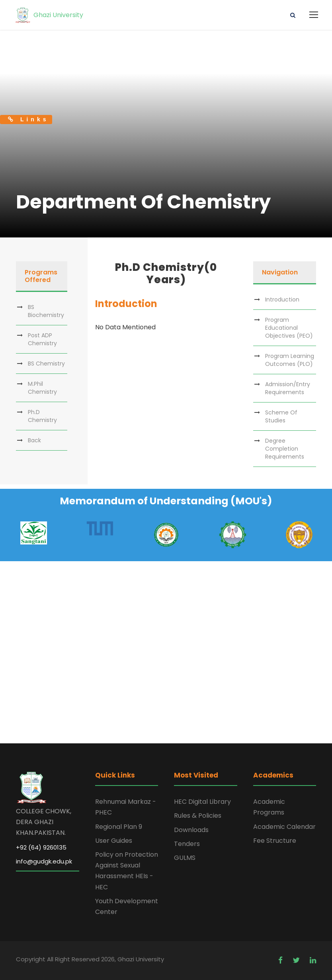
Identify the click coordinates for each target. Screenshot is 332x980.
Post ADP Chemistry (42, 339)
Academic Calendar (284, 827)
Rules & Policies (198, 816)
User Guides (114, 841)
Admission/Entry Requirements (288, 388)
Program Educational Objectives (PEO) (289, 328)
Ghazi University (49, 15)
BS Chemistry (46, 364)
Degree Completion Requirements (285, 449)
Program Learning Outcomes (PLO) (290, 360)
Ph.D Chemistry (42, 416)
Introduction (282, 299)
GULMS (185, 858)
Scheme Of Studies (281, 416)
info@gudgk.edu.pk (44, 861)
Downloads (191, 830)
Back (34, 440)
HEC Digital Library (202, 802)
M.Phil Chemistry (42, 388)
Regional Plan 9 (119, 827)
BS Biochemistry (46, 311)
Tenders (187, 844)
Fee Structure (275, 841)
